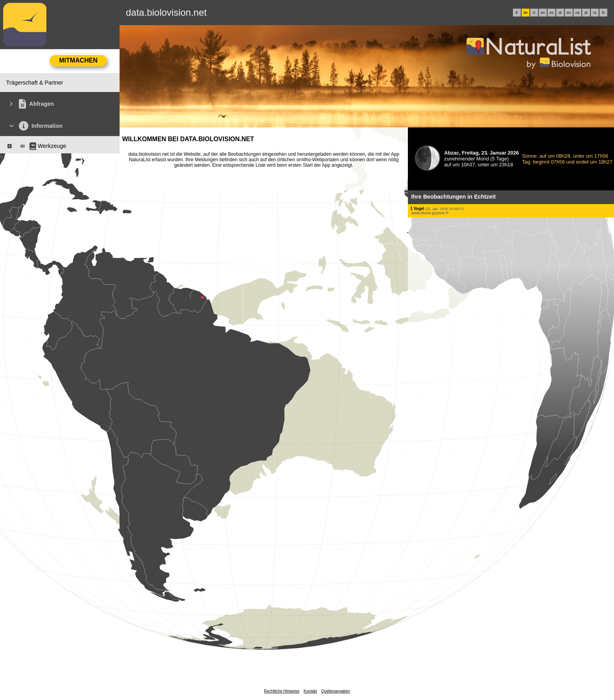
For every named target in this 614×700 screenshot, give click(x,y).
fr (517, 13)
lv (604, 13)
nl (560, 13)
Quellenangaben (336, 691)
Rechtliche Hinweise (282, 691)
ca (577, 13)
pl (586, 13)
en (543, 13)
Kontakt (310, 691)
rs (595, 13)
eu (569, 13)
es (551, 13)
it (534, 13)
